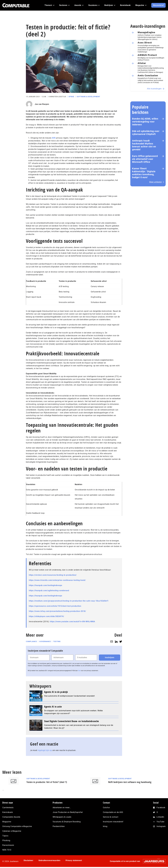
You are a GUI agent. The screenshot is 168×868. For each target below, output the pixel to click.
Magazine (7, 822)
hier (79, 671)
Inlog (105, 826)
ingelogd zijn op (45, 750)
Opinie (71, 97)
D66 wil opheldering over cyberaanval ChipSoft (146, 133)
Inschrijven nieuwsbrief (113, 822)
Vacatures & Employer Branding (67, 822)
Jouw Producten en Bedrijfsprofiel (68, 812)
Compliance (31, 641)
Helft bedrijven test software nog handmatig (130, 782)
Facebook (161, 808)
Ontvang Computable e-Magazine (17, 826)
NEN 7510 (7, 850)
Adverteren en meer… (62, 808)
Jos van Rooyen (42, 104)
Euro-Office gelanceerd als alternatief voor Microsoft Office (145, 159)
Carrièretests (8, 808)
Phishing (6, 840)
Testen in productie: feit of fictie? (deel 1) (47, 782)
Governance (45, 641)
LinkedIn (160, 817)
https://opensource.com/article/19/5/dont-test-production (55, 606)
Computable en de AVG (113, 812)
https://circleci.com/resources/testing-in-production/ (53, 575)
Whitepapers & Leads (62, 817)
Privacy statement (74, 860)
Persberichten (59, 826)
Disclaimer (28, 860)
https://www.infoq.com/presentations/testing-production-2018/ (57, 611)
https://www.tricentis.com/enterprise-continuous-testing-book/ (57, 580)
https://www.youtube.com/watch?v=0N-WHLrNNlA (73, 622)
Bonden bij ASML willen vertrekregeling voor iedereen (145, 122)
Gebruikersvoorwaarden (49, 860)
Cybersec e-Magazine (12, 831)
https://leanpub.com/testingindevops (46, 585)
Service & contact (111, 817)
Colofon (106, 808)
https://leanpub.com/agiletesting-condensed (49, 591)
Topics (5, 836)
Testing (57, 641)
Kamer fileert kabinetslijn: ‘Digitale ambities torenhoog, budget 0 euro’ (144, 173)
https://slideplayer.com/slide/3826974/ (46, 616)
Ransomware (8, 845)
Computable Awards (11, 817)
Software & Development (88, 97)
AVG (54, 138)
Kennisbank (8, 812)
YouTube (160, 822)
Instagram (161, 826)
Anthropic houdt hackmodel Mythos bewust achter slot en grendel (144, 145)
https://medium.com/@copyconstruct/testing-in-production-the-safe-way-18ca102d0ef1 (69, 601)
